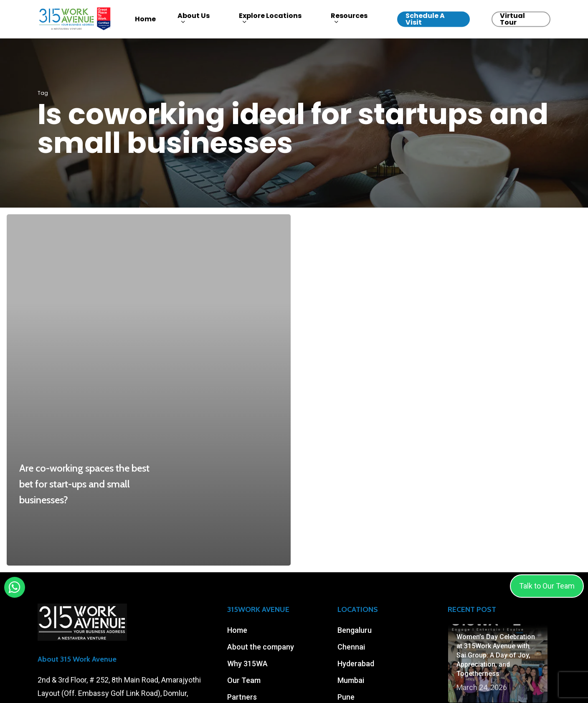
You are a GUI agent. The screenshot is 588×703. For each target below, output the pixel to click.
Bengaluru (355, 630)
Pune (346, 697)
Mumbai (351, 680)
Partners (242, 697)
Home (237, 630)
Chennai (351, 647)
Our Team (244, 680)
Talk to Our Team (547, 586)
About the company (261, 647)
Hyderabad (356, 664)
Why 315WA (247, 664)
